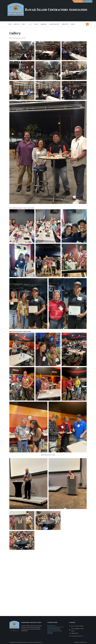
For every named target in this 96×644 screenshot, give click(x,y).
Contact (73, 24)
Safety (24, 24)
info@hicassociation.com (77, 636)
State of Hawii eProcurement (54, 630)
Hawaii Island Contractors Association (57, 10)
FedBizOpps (50, 632)
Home (10, 24)
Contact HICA (88, 1)
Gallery (30, 24)
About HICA (17, 24)
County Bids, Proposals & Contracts (56, 627)
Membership (44, 24)
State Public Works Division (53, 628)
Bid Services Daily (51, 626)
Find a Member (78, 1)
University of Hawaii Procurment (55, 631)
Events (36, 24)
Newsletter (65, 24)
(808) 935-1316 (75, 633)
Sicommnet (50, 634)
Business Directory (54, 24)
